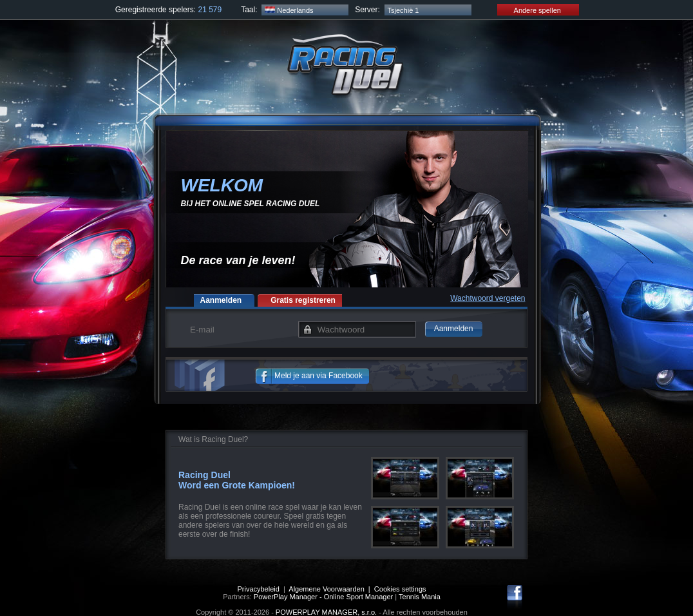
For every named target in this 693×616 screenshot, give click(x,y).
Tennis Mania (420, 597)
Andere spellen (530, 10)
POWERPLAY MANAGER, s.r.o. (326, 612)
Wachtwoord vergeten (488, 298)
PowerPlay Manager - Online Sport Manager (323, 597)
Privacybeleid (258, 589)
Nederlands (289, 10)
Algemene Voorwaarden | (331, 589)
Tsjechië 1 (403, 10)
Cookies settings (400, 589)
